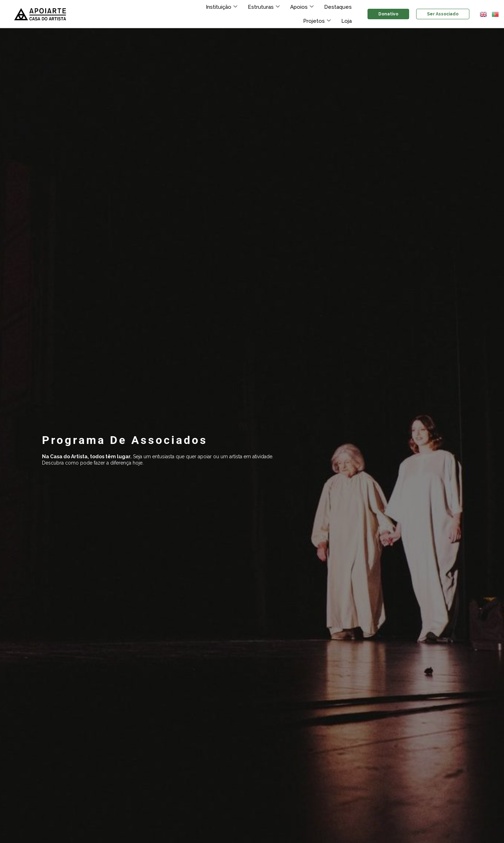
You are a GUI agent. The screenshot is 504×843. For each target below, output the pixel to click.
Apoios (268, 7)
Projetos (339, 7)
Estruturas (232, 7)
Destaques (303, 7)
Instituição (191, 7)
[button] (484, 14)
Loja (347, 21)
